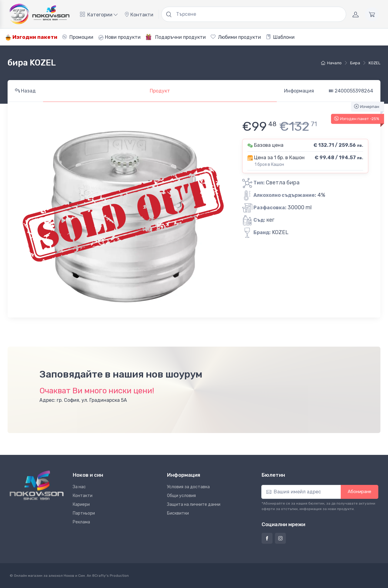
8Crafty (99, 576)
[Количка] (372, 14)
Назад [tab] (25, 91)
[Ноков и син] (37, 485)
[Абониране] (301, 492)
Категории (99, 15)
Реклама (81, 522)
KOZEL (375, 63)
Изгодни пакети (31, 37)
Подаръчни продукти (176, 37)
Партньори (84, 513)
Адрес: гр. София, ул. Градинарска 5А (83, 400)
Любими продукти (236, 37)
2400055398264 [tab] (351, 91)
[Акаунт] (356, 14)
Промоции (78, 37)
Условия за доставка (188, 487)
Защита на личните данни (194, 504)
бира (355, 63)
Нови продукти (119, 37)
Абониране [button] (360, 492)
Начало (331, 63)
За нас (79, 487)
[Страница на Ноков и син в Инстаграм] (280, 538)
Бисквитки (178, 513)
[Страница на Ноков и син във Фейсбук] (267, 538)
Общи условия (181, 496)
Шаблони (280, 37)
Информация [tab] (299, 91)
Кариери (81, 504)
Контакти (139, 15)
